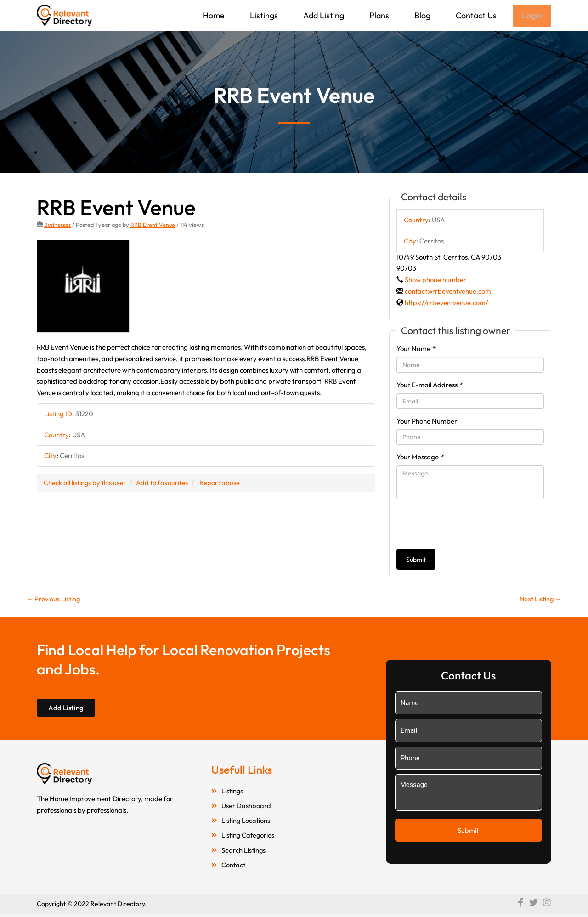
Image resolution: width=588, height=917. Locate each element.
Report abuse (223, 484)
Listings (263, 15)
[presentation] (466, 525)
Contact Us (475, 15)
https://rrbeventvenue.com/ (447, 303)
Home (213, 15)
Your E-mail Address (430, 386)
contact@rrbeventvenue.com (449, 292)
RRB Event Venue (154, 226)
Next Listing (540, 600)
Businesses (58, 226)
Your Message (420, 458)
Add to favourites (164, 484)
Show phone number (435, 280)
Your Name (416, 349)
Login (531, 16)
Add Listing (323, 15)
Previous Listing (54, 600)
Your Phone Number (427, 422)
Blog (421, 15)
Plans (378, 15)
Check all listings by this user (85, 484)
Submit (416, 560)
